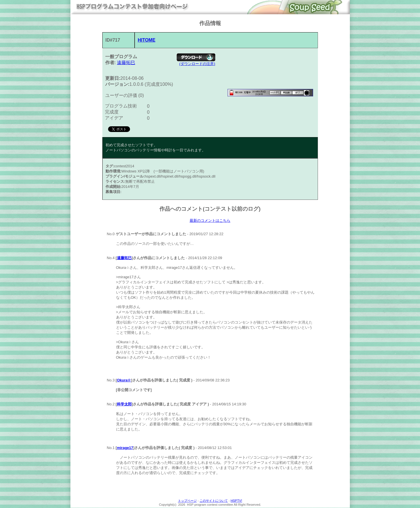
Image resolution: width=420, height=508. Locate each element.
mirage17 (125, 448)
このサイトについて (214, 501)
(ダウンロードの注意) (197, 64)
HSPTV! (236, 501)
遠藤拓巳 (126, 63)
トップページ (187, 501)
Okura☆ (124, 380)
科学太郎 (124, 404)
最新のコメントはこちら (210, 221)
